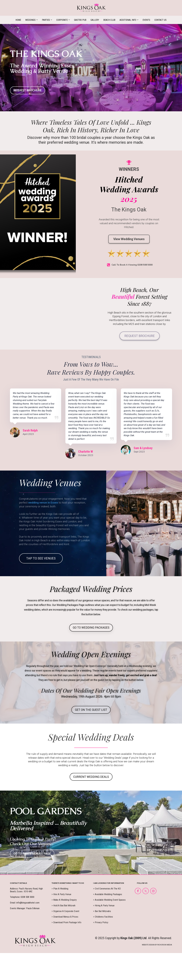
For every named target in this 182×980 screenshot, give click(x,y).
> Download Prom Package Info (66, 922)
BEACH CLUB (109, 20)
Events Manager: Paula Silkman (25, 908)
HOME (18, 20)
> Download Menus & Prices (65, 917)
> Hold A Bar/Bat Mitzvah (63, 906)
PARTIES (46, 20)
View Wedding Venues (129, 239)
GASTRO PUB (80, 20)
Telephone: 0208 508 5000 (22, 897)
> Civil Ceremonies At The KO (107, 889)
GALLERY (95, 20)
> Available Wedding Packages (108, 894)
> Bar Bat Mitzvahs (102, 911)
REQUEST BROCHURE (28, 90)
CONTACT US (160, 20)
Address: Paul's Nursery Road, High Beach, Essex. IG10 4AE (26, 890)
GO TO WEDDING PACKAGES (91, 628)
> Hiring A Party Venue (104, 906)
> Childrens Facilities (103, 917)
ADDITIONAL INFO (128, 20)
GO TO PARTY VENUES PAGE (32, 854)
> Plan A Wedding (60, 889)
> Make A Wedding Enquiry (64, 900)
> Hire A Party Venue (61, 894)
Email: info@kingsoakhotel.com (25, 903)
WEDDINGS (30, 20)
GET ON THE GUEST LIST (91, 710)
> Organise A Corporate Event (65, 911)
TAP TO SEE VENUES (41, 558)
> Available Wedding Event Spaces (109, 900)
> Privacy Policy (101, 922)
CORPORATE (62, 20)
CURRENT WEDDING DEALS (91, 777)
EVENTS (146, 20)
